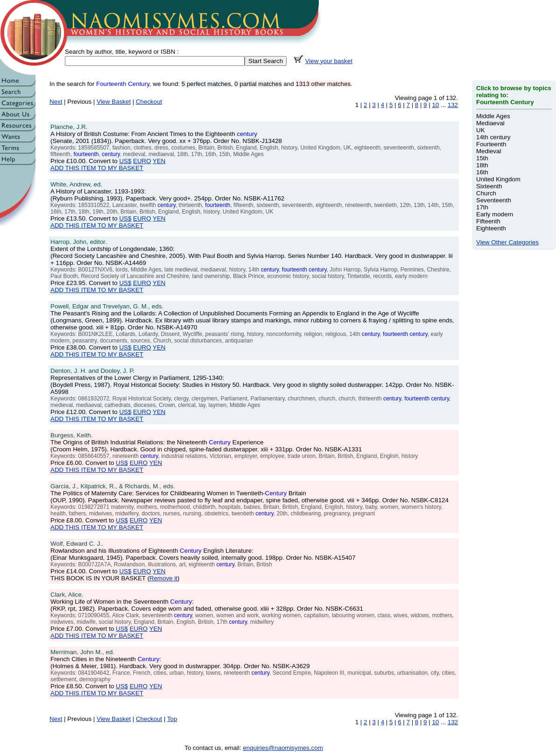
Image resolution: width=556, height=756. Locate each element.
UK (481, 130)
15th (482, 158)
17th (482, 207)
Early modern (495, 214)
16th (482, 172)
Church (486, 193)
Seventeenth (494, 200)
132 (453, 105)
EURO (142, 161)
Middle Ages (493, 116)
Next (56, 102)
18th (482, 165)
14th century (493, 137)
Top (172, 719)
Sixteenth (489, 186)
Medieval (489, 151)
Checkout (149, 102)
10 (435, 105)
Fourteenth (491, 144)
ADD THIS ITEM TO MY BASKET (97, 168)
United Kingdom (498, 179)
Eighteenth (491, 228)
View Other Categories (507, 242)
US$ (125, 161)
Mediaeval (490, 123)
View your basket (329, 61)
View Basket (114, 102)
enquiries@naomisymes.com (283, 748)
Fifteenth (488, 221)
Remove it (163, 578)
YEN (159, 161)
